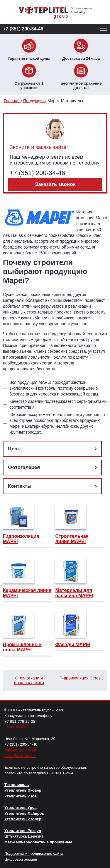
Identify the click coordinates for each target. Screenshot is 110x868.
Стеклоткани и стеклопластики (29, 680)
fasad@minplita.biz (21, 750)
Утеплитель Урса (20, 808)
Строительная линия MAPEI (72, 539)
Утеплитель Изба (21, 796)
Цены (15, 449)
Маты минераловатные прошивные (38, 842)
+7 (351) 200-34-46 (23, 29)
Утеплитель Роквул (23, 831)
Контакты (20, 486)
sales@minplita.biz (20, 756)
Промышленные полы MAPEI (22, 647)
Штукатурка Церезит (24, 836)
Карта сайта (15, 727)
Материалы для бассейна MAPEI (74, 593)
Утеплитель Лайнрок (24, 813)
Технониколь (17, 785)
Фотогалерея (24, 467)
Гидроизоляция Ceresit (81, 678)
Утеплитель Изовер (23, 819)
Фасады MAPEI (73, 644)
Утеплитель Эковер (23, 790)
